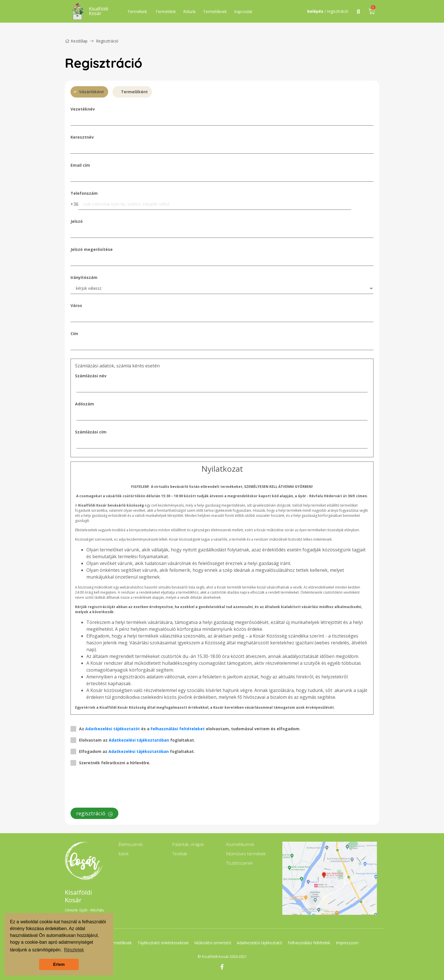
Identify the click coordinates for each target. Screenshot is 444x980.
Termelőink (166, 11)
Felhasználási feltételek (309, 943)
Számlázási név (91, 376)
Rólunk (189, 11)
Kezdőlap (76, 41)
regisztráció (94, 813)
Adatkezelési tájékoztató (260, 943)
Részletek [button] (74, 950)
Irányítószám (84, 277)
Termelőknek (215, 11)
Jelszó (77, 221)
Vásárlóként (91, 92)
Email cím (80, 165)
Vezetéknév (83, 109)
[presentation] (114, 788)
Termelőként (134, 92)
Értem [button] (59, 964)
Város (76, 305)
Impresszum (348, 943)
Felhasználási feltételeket (178, 729)
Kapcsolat (243, 11)
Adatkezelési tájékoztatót (113, 729)
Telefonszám (84, 193)
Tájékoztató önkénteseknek (163, 943)
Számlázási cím (91, 432)
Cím (74, 334)
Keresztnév (82, 137)
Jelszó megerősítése (92, 249)
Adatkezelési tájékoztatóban (139, 740)
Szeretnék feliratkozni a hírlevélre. (115, 763)
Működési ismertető (213, 943)
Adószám (85, 404)
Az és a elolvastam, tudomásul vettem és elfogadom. (190, 729)
